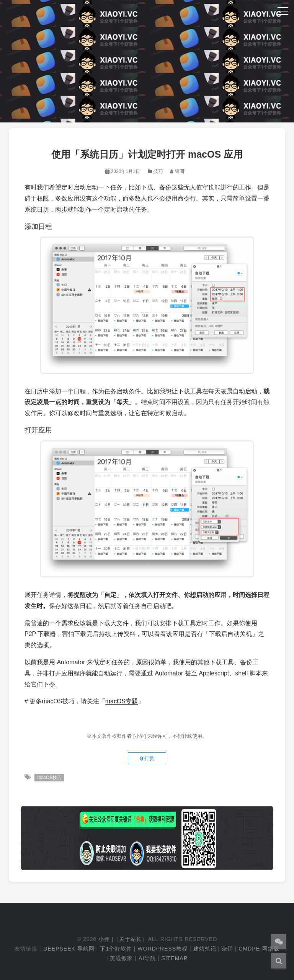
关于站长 (131, 939)
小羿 (104, 939)
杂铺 (227, 949)
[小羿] (140, 736)
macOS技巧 (49, 778)
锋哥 (180, 171)
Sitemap (175, 958)
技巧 (158, 171)
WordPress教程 (163, 949)
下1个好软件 (116, 949)
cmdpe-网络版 (259, 949)
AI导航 (147, 958)
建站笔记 (205, 949)
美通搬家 (121, 958)
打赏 (147, 758)
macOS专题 (122, 701)
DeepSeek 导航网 (69, 949)
